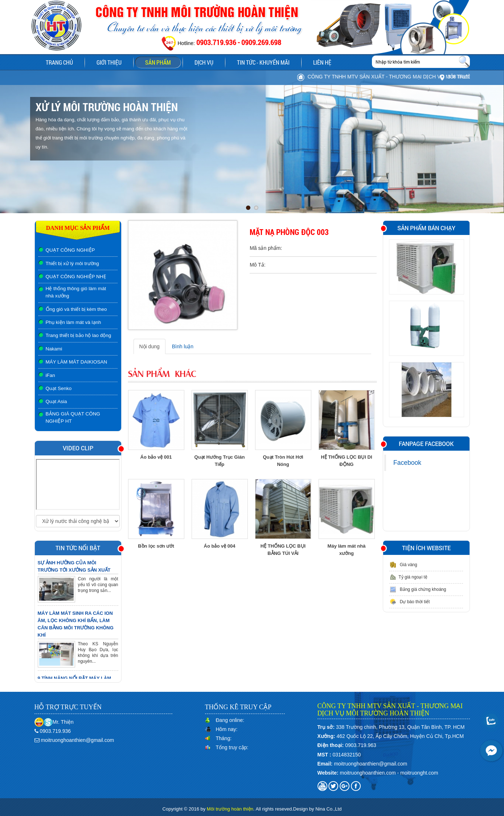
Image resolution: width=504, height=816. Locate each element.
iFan (50, 375)
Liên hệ (322, 62)
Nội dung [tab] (149, 346)
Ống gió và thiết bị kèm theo (76, 309)
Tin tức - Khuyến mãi (263, 62)
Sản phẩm (163, 63)
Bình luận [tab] (183, 346)
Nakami (54, 349)
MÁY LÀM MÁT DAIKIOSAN (77, 362)
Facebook (407, 463)
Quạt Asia (56, 401)
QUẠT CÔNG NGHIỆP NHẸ (76, 277)
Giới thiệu (109, 62)
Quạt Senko (59, 388)
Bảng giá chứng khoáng (418, 589)
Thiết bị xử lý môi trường (72, 263)
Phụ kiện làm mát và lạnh (73, 322)
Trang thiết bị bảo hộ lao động (79, 335)
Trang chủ (59, 62)
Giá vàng (403, 565)
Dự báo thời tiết (409, 602)
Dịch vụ (204, 62)
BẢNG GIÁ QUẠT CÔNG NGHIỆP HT (73, 417)
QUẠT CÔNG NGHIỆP (70, 250)
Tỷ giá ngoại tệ (408, 577)
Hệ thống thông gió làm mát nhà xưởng (76, 292)
